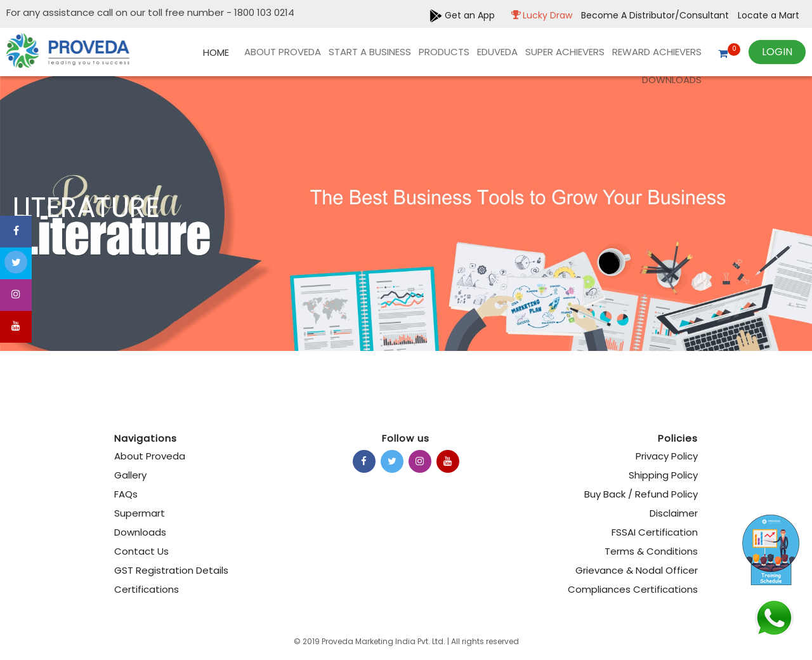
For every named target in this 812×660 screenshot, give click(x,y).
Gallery (130, 475)
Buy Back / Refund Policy (641, 494)
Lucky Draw (539, 15)
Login (777, 52)
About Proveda (283, 52)
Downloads (672, 80)
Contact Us (141, 551)
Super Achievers (565, 52)
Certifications (147, 589)
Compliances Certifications (633, 589)
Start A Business (370, 52)
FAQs (126, 494)
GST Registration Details (171, 570)
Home (216, 52)
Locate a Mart (769, 15)
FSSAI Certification (655, 532)
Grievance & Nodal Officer (637, 570)
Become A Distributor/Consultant (656, 15)
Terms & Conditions (651, 551)
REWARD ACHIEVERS (657, 52)
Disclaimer (674, 513)
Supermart (140, 513)
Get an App (462, 15)
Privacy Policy (667, 456)
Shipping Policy (663, 475)
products (444, 52)
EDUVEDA (497, 52)
